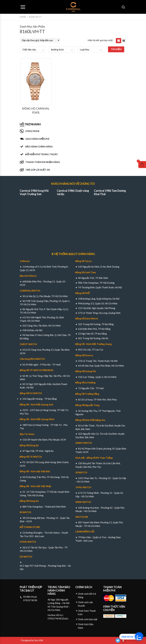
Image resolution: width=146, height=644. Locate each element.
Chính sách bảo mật (88, 619)
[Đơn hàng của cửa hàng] (40, 40)
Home (23, 17)
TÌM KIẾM (116, 49)
